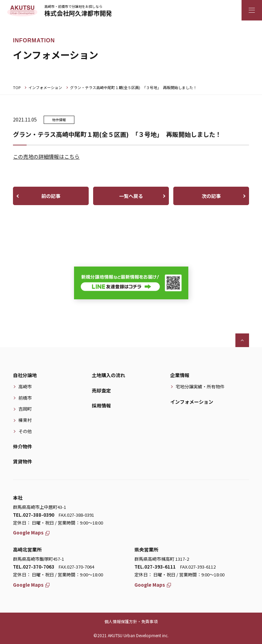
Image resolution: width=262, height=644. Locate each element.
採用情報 (101, 405)
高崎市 (25, 387)
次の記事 (211, 196)
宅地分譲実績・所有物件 (200, 387)
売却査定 (101, 390)
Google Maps (31, 532)
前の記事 (51, 196)
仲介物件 (23, 446)
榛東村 (25, 420)
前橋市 (25, 398)
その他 (25, 431)
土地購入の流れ (108, 375)
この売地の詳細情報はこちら (46, 156)
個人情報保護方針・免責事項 (131, 621)
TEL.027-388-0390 (34, 515)
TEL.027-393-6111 (155, 567)
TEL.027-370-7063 (34, 567)
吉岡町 (25, 409)
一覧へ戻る (131, 196)
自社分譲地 (25, 375)
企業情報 (180, 375)
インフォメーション (45, 87)
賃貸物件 (23, 461)
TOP (17, 87)
